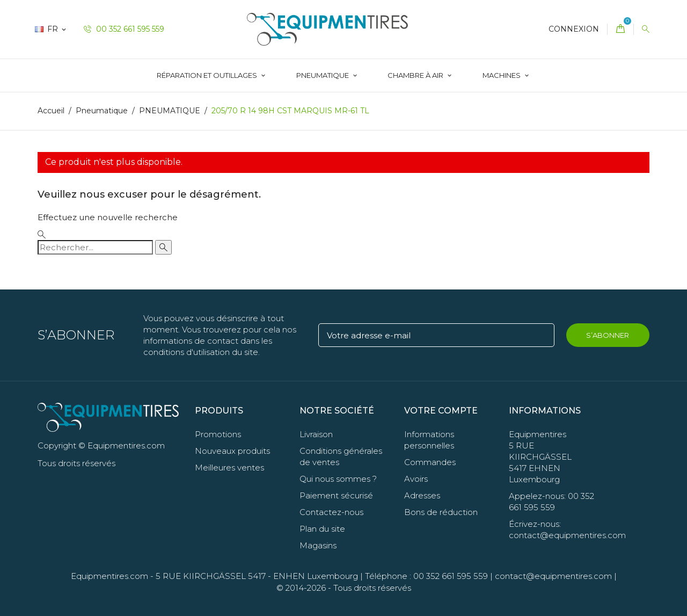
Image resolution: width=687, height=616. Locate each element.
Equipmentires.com (109, 576)
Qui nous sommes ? (338, 479)
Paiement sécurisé (336, 495)
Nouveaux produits (232, 451)
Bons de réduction (441, 512)
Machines (502, 75)
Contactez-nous (331, 512)
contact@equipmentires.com (553, 576)
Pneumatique (323, 75)
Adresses (422, 495)
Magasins (318, 545)
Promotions (218, 434)
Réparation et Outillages (208, 75)
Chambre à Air (416, 75)
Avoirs (416, 479)
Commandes (430, 462)
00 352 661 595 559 (124, 29)
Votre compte (441, 411)
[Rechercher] (95, 247)
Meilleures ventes (229, 468)
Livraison (316, 434)
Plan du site (322, 529)
